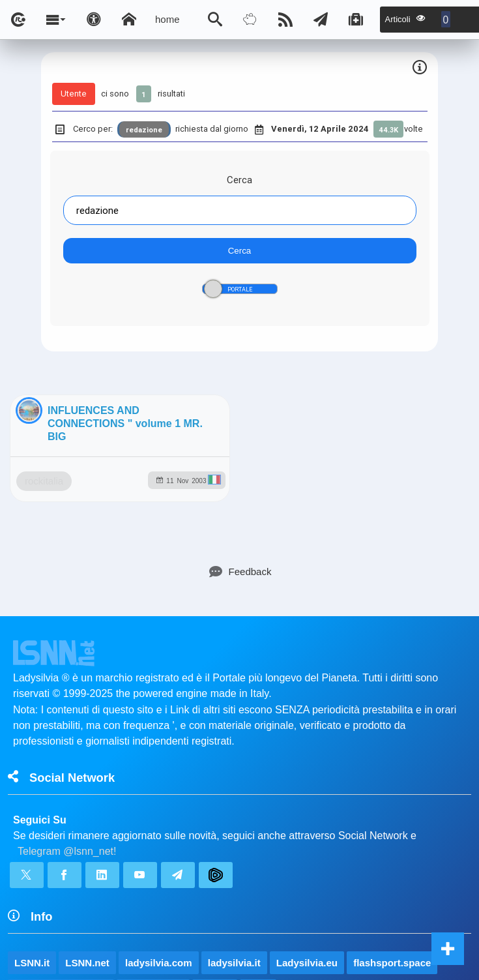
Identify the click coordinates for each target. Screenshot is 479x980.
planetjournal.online (61, 867)
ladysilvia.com (159, 839)
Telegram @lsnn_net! (67, 727)
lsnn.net (58, 931)
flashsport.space (392, 839)
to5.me (214, 867)
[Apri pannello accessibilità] (94, 20)
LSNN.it (32, 839)
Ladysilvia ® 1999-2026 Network (176, 931)
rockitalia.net (153, 867)
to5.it (258, 867)
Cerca (239, 180)
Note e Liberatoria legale (390, 931)
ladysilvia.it (234, 839)
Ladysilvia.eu (307, 839)
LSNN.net (87, 839)
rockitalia (109, 525)
